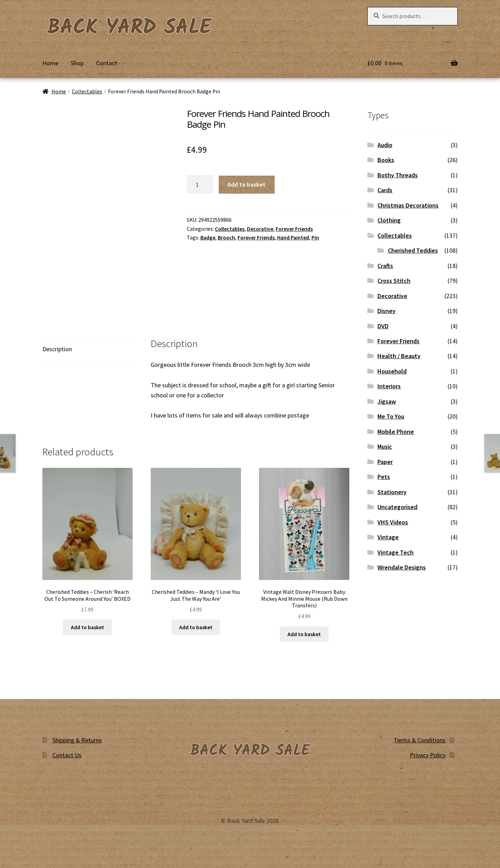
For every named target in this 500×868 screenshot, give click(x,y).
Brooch (226, 238)
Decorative (260, 229)
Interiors (389, 386)
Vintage (388, 537)
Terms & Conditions (420, 740)
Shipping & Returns (77, 740)
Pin (315, 238)
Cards (385, 190)
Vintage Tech (395, 552)
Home (50, 63)
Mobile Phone (396, 432)
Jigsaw (387, 401)
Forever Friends (294, 229)
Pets (384, 477)
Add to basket (247, 184)
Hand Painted (293, 238)
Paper (385, 462)
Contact (107, 63)
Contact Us (67, 755)
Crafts (385, 266)
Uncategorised (397, 507)
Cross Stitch (394, 281)
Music (385, 446)
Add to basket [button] (87, 627)
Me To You (391, 416)
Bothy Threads (398, 175)
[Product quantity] (200, 184)
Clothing (389, 220)
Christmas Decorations (408, 205)
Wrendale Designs (402, 567)
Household (392, 371)
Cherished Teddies (413, 250)
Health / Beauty (399, 356)
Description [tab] (57, 349)
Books (386, 160)
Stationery (392, 492)
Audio (385, 145)
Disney (386, 311)
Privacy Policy (428, 755)
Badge (208, 238)
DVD (383, 326)
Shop (77, 63)
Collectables (87, 91)
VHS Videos (393, 522)
